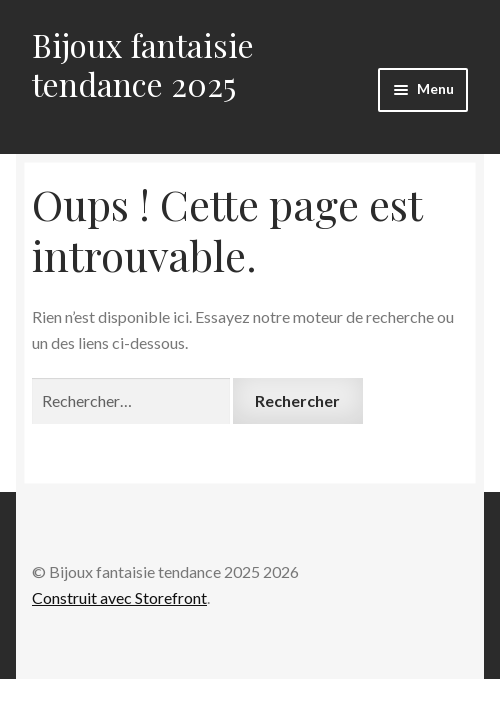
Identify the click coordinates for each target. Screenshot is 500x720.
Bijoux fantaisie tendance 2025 (143, 64)
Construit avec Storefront (119, 597)
